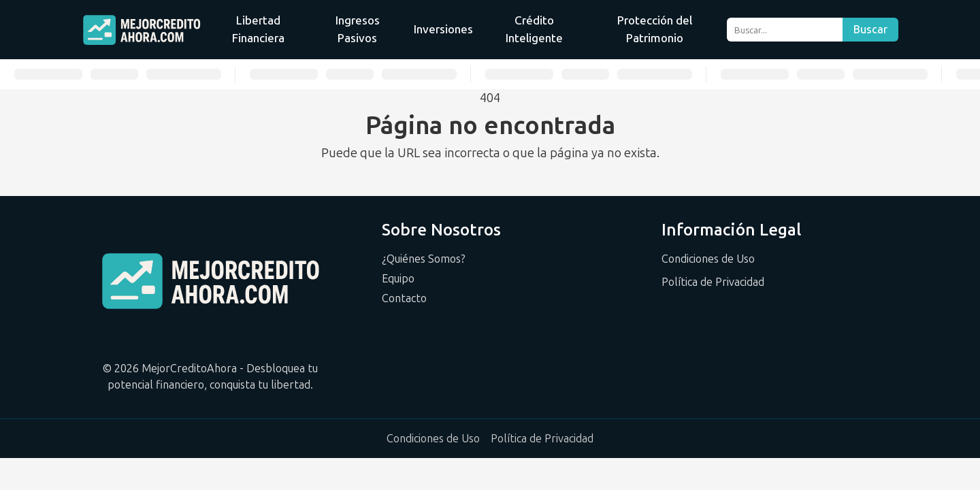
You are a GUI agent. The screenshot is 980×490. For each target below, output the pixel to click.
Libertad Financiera (258, 29)
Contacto (404, 298)
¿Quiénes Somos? (424, 259)
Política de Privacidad (713, 282)
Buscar (870, 30)
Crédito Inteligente (534, 29)
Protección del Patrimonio (655, 29)
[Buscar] (784, 30)
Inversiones (443, 29)
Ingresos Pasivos (358, 29)
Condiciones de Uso (708, 259)
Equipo (398, 279)
